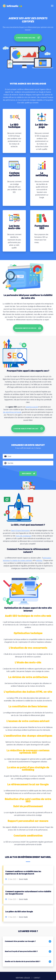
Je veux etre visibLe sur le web (28, 37)
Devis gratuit (27, 470)
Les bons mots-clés (14, 226)
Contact (37, 974)
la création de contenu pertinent (21, 557)
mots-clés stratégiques (24, 532)
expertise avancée (32, 404)
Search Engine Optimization (20, 527)
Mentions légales (23, 974)
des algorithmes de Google (12, 410)
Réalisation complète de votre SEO (28, 326)
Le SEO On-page (42, 125)
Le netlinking (42, 173)
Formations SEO (42, 226)
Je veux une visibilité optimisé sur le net (28, 425)
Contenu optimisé (14, 173)
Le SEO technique (14, 125)
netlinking (39, 557)
